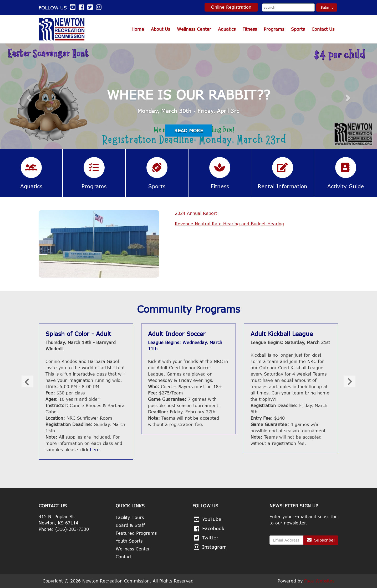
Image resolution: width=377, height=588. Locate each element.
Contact (124, 557)
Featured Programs (136, 533)
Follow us (58, 8)
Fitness (250, 29)
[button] (28, 96)
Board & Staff (130, 525)
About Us (161, 29)
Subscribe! (321, 540)
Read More (189, 131)
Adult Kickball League (282, 334)
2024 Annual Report (196, 213)
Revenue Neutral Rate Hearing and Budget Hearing (229, 224)
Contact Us (323, 29)
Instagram (215, 547)
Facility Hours (130, 517)
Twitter (210, 538)
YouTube (212, 519)
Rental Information (282, 186)
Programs (274, 29)
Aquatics (227, 29)
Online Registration (231, 7)
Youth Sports (129, 541)
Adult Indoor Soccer (177, 334)
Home (138, 29)
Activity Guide (346, 186)
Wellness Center (194, 29)
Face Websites (319, 581)
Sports (298, 29)
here (95, 450)
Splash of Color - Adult (78, 334)
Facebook (213, 528)
